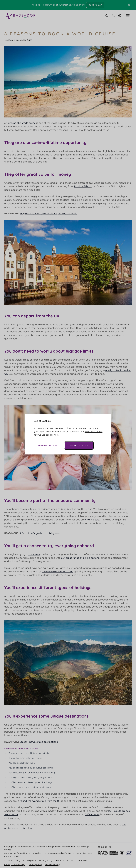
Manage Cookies (48, 445)
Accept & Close (79, 445)
